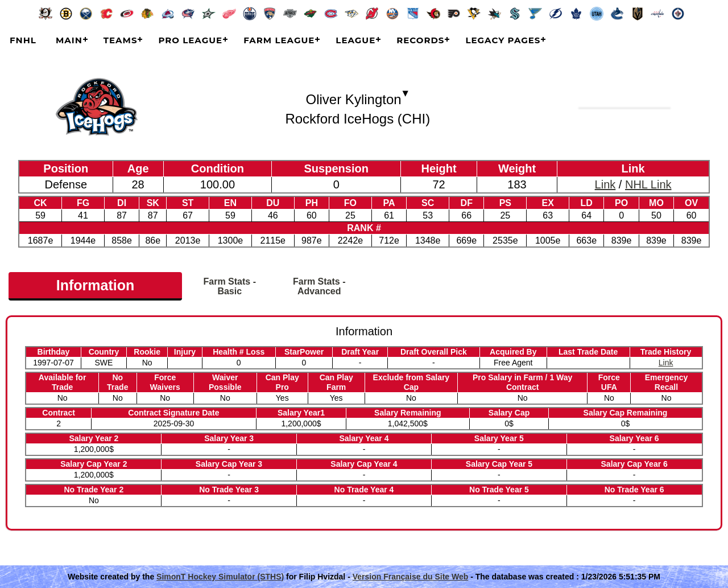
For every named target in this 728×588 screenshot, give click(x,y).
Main (69, 40)
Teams (121, 40)
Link (605, 184)
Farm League (279, 40)
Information (96, 285)
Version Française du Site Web (411, 577)
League (355, 40)
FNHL (23, 40)
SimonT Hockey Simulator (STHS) (220, 577)
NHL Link (648, 184)
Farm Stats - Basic (230, 286)
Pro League (190, 40)
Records (420, 40)
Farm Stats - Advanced (319, 286)
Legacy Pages (503, 40)
